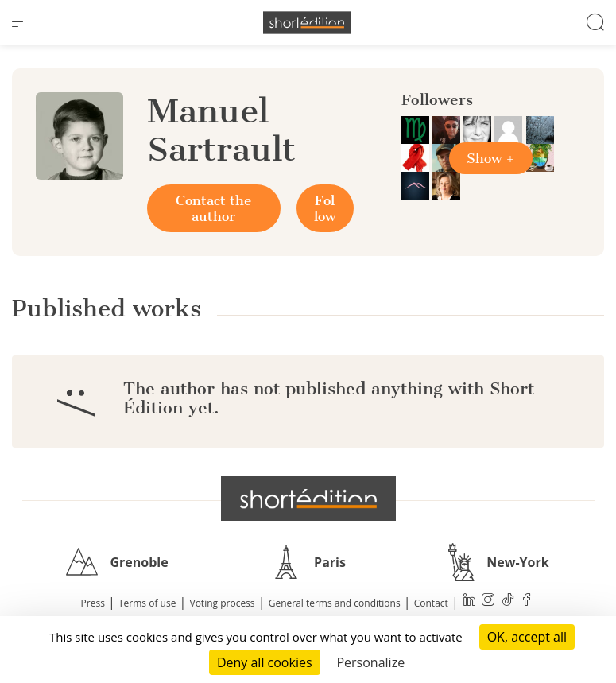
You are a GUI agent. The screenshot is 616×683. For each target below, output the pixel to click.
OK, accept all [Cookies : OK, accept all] (527, 637)
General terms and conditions (335, 603)
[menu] (20, 22)
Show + (491, 158)
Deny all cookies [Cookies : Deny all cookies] (265, 662)
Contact (431, 603)
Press (93, 603)
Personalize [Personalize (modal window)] (370, 662)
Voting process (223, 603)
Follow (325, 208)
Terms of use (147, 603)
